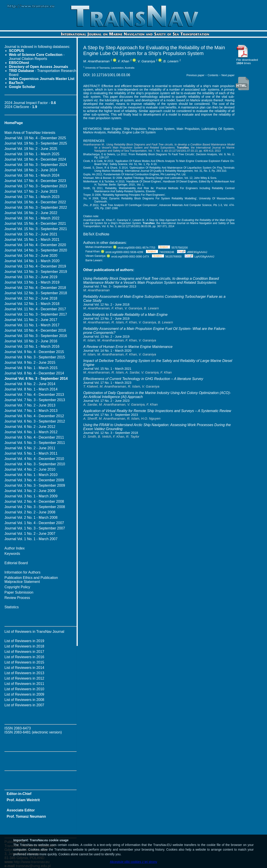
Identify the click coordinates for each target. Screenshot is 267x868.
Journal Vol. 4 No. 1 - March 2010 (31, 475)
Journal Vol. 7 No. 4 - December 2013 (34, 395)
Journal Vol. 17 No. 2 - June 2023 (31, 191)
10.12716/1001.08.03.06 (111, 75)
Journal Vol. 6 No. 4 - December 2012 (34, 416)
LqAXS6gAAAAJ (199, 257)
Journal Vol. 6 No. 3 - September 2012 (35, 421)
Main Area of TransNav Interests (30, 133)
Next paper (228, 75)
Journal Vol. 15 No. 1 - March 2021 (32, 240)
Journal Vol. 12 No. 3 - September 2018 (36, 293)
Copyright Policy (17, 587)
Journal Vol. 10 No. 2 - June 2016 (31, 341)
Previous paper (195, 75)
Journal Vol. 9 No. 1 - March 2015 (31, 368)
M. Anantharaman (96, 61)
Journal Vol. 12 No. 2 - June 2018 (31, 298)
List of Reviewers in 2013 (24, 673)
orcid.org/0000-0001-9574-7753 (134, 248)
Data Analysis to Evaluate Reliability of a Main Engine (125, 315)
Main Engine (113, 129)
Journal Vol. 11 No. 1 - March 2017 (32, 325)
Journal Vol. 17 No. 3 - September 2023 (36, 186)
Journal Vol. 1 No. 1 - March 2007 (31, 539)
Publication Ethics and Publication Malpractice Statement (31, 580)
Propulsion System (161, 129)
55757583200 (173, 248)
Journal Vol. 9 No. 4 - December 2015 (34, 352)
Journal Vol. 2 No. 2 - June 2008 (30, 512)
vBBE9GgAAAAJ (192, 252)
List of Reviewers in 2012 (24, 678)
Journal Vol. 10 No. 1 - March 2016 (32, 346)
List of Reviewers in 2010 (24, 689)
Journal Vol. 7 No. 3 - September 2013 (35, 400)
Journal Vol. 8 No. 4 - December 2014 (34, 373)
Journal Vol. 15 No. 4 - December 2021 (35, 224)
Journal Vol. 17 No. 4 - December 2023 (35, 181)
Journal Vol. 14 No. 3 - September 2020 (36, 250)
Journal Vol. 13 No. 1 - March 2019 (32, 282)
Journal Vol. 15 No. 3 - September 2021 (36, 229)
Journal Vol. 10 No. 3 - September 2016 (36, 336)
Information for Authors (22, 572)
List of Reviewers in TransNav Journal (34, 632)
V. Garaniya (146, 61)
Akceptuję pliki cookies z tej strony (133, 862)
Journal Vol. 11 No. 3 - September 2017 (36, 314)
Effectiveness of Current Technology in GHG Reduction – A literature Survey (143, 379)
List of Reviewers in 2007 (24, 705)
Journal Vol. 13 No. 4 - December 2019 (35, 266)
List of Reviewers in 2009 (24, 694)
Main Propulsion (188, 129)
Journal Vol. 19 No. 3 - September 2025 (36, 143)
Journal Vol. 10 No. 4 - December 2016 (35, 330)
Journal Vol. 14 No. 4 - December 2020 (35, 245)
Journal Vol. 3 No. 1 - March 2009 (31, 496)
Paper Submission (19, 592)
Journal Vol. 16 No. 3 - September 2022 (36, 207)
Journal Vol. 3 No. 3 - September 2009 (35, 485)
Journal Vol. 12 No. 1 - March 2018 (32, 304)
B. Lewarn (171, 61)
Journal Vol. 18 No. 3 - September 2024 (36, 165)
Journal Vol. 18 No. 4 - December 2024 (35, 159)
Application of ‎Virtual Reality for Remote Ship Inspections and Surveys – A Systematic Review (157, 411)
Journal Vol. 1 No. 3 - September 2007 (35, 528)
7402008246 (160, 252)
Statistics (12, 607)
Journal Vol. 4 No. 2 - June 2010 (30, 469)
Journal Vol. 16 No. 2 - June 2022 (31, 213)
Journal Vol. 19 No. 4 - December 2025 (35, 138)
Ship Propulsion (135, 129)
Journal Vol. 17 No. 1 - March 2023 (32, 197)
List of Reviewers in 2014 (24, 668)
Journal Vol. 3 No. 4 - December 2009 (34, 480)
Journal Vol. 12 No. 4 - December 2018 (35, 288)
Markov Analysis (94, 132)
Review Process (17, 598)
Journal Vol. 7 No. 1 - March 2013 (31, 411)
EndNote (102, 234)
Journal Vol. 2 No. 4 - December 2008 (34, 501)
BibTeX (89, 234)
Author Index (15, 548)
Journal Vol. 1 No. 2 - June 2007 (30, 534)
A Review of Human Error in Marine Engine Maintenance (128, 347)
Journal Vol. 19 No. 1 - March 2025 (32, 154)
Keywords (12, 554)
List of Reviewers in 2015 (24, 662)
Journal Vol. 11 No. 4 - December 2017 (35, 309)
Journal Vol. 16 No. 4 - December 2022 (35, 202)
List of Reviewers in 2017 (24, 652)
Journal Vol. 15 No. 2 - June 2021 (31, 234)
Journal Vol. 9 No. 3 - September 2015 (35, 357)
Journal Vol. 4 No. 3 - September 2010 (35, 464)
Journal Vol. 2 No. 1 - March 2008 (31, 518)
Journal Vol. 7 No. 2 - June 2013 (30, 405)
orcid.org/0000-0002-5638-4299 (122, 252)
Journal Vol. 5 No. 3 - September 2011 (35, 443)
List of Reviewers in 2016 (24, 657)
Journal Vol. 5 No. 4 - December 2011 (34, 437)
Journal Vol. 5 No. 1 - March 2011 (31, 453)
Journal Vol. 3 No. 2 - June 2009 (30, 491)
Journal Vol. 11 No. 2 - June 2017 (31, 320)
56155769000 (167, 257)
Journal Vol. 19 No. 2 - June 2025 (31, 149)
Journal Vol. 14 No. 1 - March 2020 (32, 261)
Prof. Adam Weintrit (23, 800)
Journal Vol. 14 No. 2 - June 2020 (31, 256)
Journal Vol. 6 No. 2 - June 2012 (30, 427)
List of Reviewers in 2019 (24, 641)
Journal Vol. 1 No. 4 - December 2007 (34, 523)
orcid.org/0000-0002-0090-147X (128, 257)
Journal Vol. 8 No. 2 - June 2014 (30, 384)
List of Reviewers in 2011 (24, 684)
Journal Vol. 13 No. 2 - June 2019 (31, 277)
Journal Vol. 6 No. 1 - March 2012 (31, 432)
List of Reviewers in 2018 (24, 646)
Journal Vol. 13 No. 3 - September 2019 (36, 272)
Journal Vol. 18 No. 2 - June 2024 (31, 170)
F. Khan (124, 61)
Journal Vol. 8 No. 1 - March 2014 (31, 389)
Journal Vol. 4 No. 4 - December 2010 (34, 459)
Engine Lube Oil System (139, 132)
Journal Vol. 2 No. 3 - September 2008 (35, 507)
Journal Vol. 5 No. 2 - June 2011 (30, 448)
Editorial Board (16, 563)
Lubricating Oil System (218, 129)
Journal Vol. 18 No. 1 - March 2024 (32, 175)
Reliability (114, 132)
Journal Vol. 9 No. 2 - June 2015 (30, 363)
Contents (213, 75)
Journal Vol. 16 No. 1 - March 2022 (32, 218)
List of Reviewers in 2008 (24, 700)
